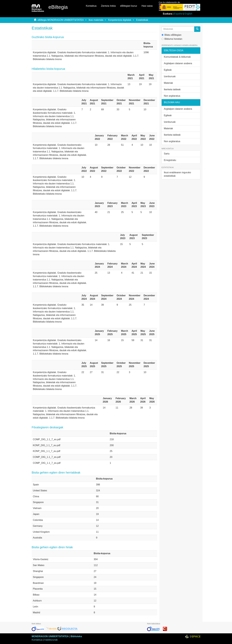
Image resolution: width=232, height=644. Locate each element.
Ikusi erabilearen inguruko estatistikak (177, 174)
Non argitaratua (172, 96)
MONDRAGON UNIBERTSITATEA (50, 636)
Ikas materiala (96, 20)
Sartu (167, 154)
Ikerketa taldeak (172, 89)
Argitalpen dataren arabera (178, 63)
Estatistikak (142, 20)
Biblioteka (76, 636)
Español (178, 14)
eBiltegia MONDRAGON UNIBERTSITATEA (61, 20)
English (188, 14)
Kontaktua (91, 6)
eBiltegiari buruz (129, 6)
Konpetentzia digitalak (120, 20)
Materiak (168, 83)
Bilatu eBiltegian (172, 35)
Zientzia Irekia (108, 6)
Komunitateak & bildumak (177, 57)
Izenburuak (170, 76)
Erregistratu (170, 160)
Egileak (168, 70)
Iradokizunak (51, 640)
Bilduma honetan (172, 39)
